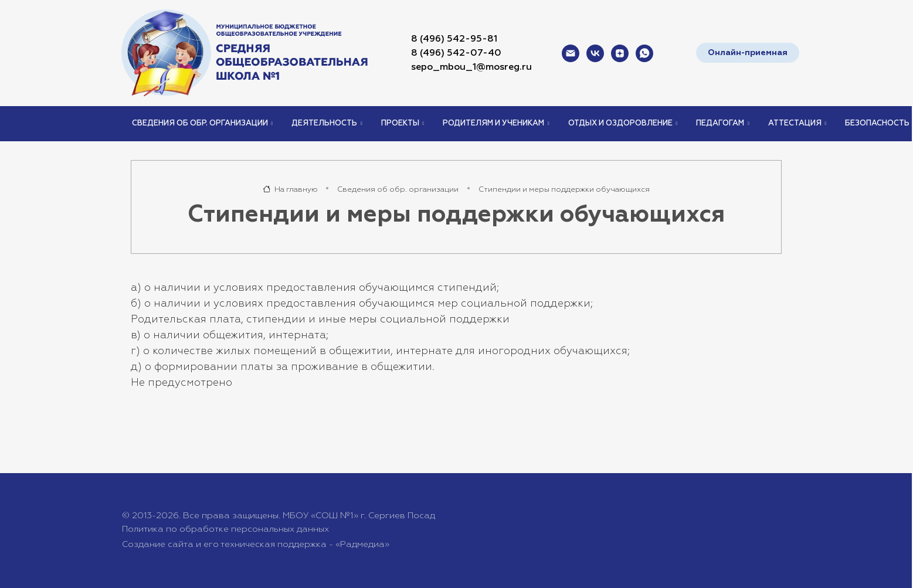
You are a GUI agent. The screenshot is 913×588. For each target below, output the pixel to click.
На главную (290, 190)
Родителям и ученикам (493, 123)
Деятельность (324, 123)
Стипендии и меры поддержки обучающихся (564, 190)
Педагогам (720, 123)
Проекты (400, 123)
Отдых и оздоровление (620, 123)
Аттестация (795, 123)
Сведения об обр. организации (200, 123)
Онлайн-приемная (748, 53)
